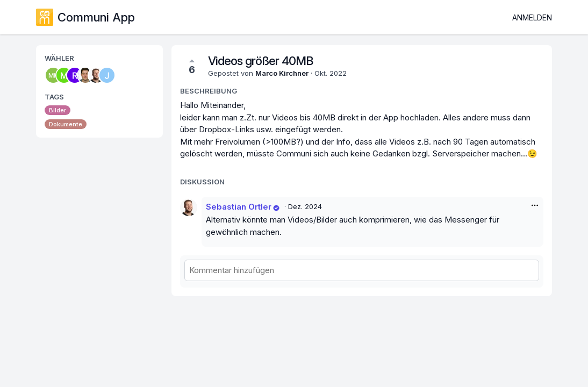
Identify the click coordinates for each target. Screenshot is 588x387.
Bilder (58, 110)
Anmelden (532, 17)
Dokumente (66, 124)
